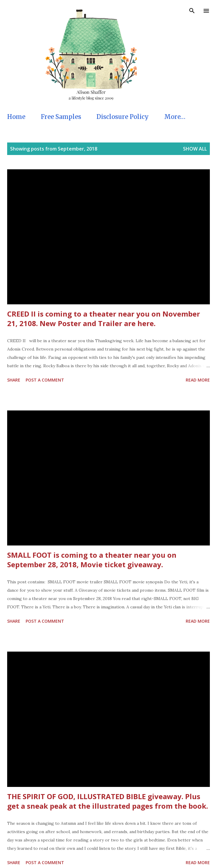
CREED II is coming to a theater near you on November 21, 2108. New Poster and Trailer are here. (104, 318)
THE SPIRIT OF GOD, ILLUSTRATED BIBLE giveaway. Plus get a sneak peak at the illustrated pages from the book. (108, 801)
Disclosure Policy (123, 117)
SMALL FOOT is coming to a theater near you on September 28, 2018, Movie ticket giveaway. (92, 560)
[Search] (192, 11)
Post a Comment (45, 380)
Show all (195, 149)
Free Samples (61, 117)
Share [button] (14, 380)
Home (16, 117)
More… (175, 117)
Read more (198, 380)
